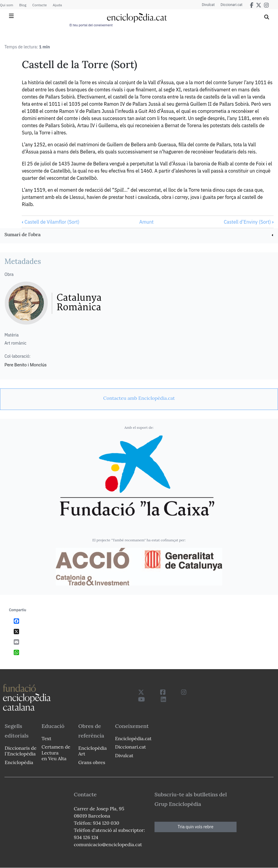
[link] (139, 235)
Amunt (146, 222)
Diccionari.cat (232, 5)
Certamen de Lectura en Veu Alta (56, 752)
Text (46, 738)
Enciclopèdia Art (93, 751)
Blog (23, 5)
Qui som (7, 5)
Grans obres (92, 762)
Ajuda (57, 5)
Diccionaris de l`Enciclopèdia (21, 751)
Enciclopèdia (19, 762)
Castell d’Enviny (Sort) (249, 222)
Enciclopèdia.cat (133, 738)
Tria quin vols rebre (196, 827)
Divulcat (208, 5)
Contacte (39, 5)
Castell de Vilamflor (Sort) (51, 222)
